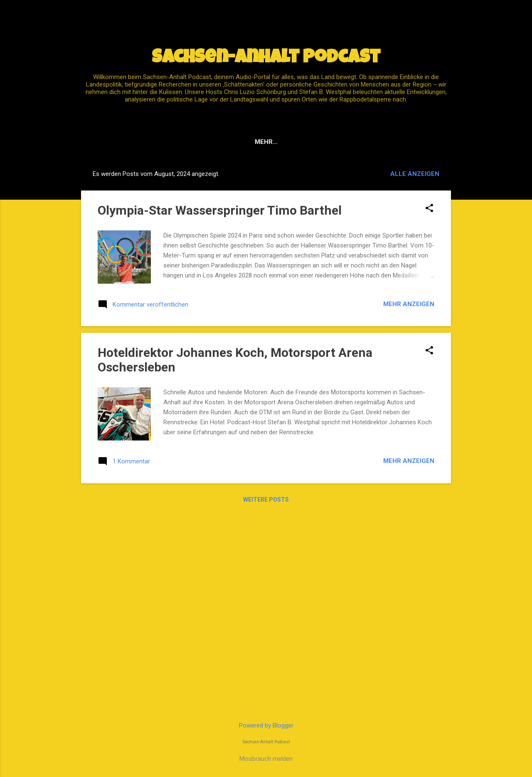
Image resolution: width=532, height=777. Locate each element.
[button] (429, 209)
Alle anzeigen (415, 174)
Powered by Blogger (266, 725)
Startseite (111, 142)
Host (432, 142)
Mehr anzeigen (409, 304)
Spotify (210, 142)
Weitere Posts (266, 500)
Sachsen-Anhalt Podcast (266, 58)
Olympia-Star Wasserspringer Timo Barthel (220, 210)
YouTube (253, 142)
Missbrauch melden (266, 759)
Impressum (163, 142)
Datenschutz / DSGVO (319, 142)
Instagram (390, 142)
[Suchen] (446, 23)
